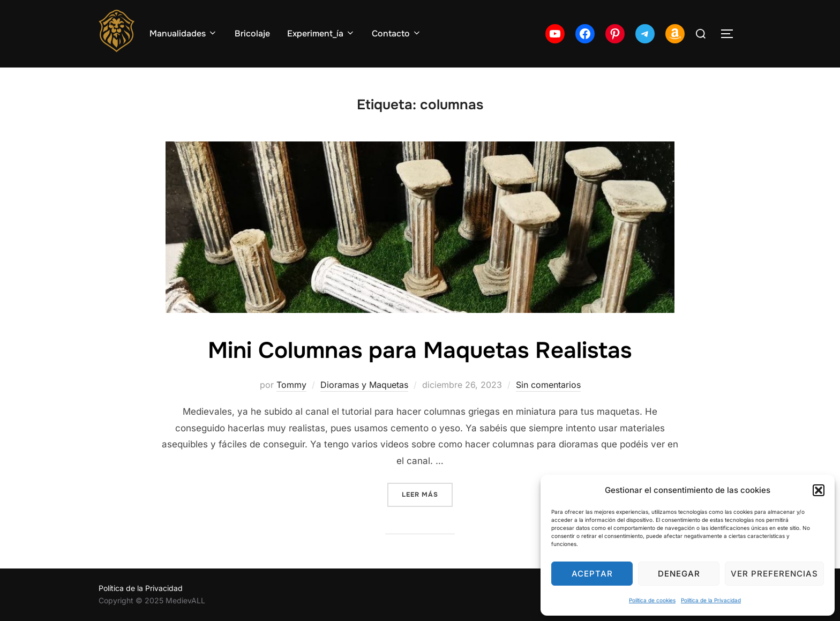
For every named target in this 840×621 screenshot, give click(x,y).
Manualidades (183, 33)
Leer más (427, 494)
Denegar (679, 574)
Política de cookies (652, 600)
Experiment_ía (321, 33)
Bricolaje (252, 33)
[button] (819, 490)
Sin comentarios (548, 385)
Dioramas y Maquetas (364, 385)
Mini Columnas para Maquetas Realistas (420, 350)
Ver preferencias (774, 574)
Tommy (291, 385)
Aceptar (592, 574)
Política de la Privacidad (711, 600)
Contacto (397, 33)
